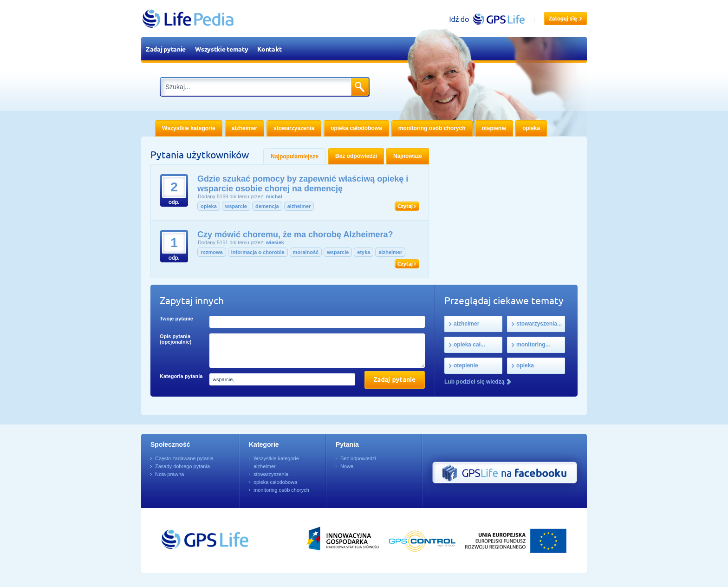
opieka (209, 206)
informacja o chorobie (258, 252)
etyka (364, 252)
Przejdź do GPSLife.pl (188, 541)
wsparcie (236, 206)
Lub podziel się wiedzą (474, 382)
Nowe (347, 466)
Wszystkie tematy (221, 49)
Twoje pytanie (176, 319)
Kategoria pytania (181, 376)
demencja (267, 206)
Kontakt (269, 49)
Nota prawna (169, 474)
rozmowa (212, 252)
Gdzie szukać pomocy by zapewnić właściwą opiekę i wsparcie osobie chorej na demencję (303, 184)
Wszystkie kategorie (276, 458)
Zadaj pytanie (166, 49)
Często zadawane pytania (184, 458)
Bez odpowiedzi (358, 458)
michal (274, 196)
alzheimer (299, 206)
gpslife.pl (491, 19)
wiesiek (275, 242)
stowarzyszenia (271, 474)
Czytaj (407, 206)
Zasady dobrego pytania (182, 466)
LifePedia (188, 19)
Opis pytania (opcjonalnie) (175, 339)
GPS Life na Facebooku (505, 473)
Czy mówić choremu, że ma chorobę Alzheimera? (295, 235)
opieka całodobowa (275, 482)
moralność (306, 252)
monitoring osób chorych (281, 490)
